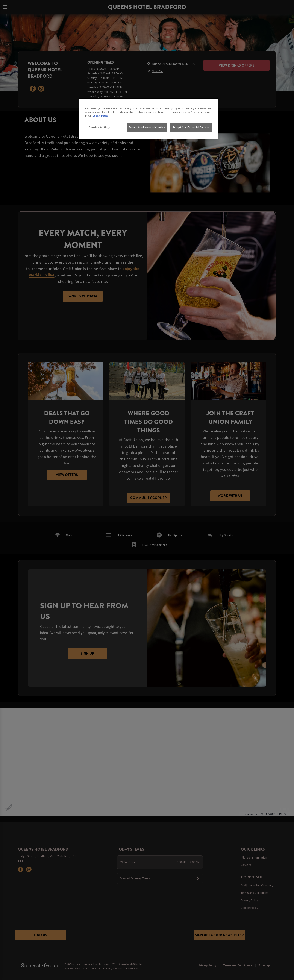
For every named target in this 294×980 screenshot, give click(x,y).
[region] (149, 119)
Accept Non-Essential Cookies (191, 127)
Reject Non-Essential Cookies (147, 127)
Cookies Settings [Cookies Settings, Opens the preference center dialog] (100, 127)
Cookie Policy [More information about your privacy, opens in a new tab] (100, 116)
